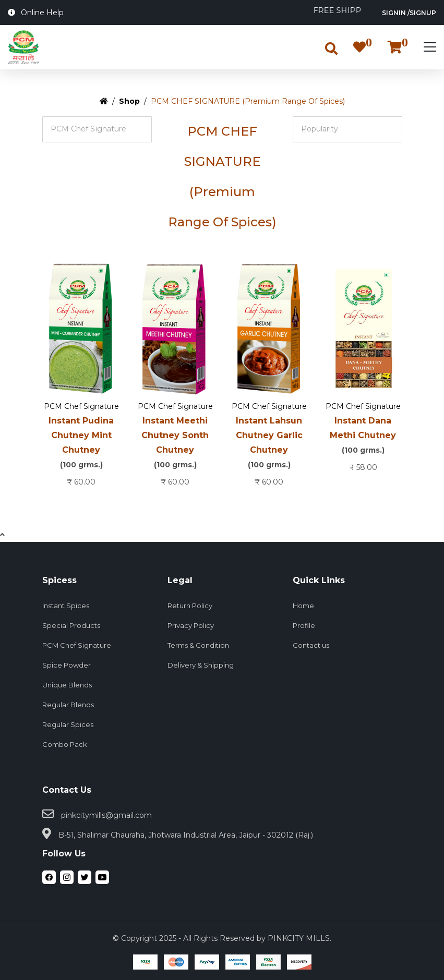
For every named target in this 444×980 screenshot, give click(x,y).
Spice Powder (67, 665)
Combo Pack (65, 744)
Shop (129, 101)
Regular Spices (68, 724)
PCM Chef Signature (81, 406)
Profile (304, 625)
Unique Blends (67, 685)
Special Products (71, 625)
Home (303, 606)
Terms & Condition (198, 645)
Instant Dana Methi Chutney (363, 437)
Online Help (36, 13)
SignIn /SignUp (409, 13)
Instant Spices (66, 606)
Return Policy (190, 606)
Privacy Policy (191, 625)
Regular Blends (68, 705)
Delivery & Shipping (201, 665)
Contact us (311, 645)
